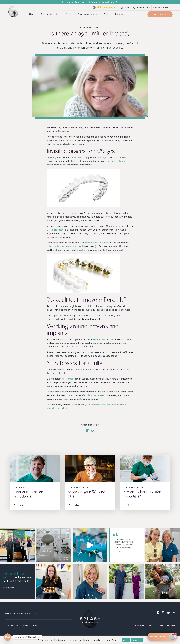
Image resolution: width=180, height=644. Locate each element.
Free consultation (160, 14)
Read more (20, 505)
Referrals (119, 14)
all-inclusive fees (95, 395)
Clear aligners (20, 487)
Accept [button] (126, 640)
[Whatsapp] (7, 637)
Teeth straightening (50, 14)
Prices (68, 14)
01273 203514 (141, 8)
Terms (151, 625)
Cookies (160, 625)
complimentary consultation (105, 405)
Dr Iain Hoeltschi (55, 230)
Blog (106, 14)
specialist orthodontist (58, 408)
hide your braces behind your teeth (65, 246)
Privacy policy (140, 625)
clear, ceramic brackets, (97, 243)
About (32, 14)
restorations (99, 339)
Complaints (171, 625)
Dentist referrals (161, 8)
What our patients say (88, 14)
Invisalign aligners (117, 161)
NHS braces (68, 379)
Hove (125, 8)
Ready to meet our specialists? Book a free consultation (90, 2)
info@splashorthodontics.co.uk (21, 613)
